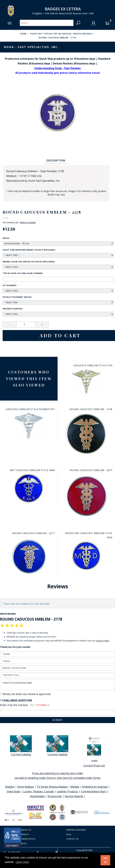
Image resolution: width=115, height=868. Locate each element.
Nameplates (37, 796)
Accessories (55, 796)
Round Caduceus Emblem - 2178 (57, 38)
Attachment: (10, 285)
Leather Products (67, 791)
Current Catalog (21, 746)
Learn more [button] (22, 862)
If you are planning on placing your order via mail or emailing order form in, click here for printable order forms (57, 776)
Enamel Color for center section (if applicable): (29, 262)
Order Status (28, 839)
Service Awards (74, 796)
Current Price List (94, 751)
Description (56, 161)
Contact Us (72, 839)
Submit (57, 720)
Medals (75, 787)
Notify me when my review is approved (27, 694)
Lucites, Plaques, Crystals (38, 791)
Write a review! (28, 222)
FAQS (69, 834)
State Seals (13, 791)
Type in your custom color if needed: (23, 273)
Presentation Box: (13, 309)
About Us (26, 830)
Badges (10, 787)
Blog (24, 843)
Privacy (25, 834)
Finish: (6, 238)
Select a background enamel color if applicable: (29, 250)
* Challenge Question (16, 700)
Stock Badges (26, 787)
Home (23, 34)
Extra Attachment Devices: (17, 297)
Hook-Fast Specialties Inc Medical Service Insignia (61, 34)
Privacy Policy (102, 641)
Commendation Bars (94, 791)
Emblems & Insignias (95, 787)
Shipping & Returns (76, 830)
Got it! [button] (105, 860)
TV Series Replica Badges (52, 787)
